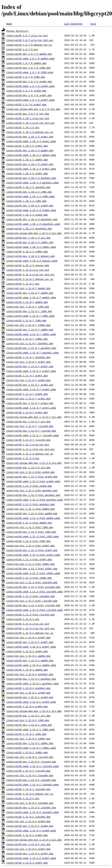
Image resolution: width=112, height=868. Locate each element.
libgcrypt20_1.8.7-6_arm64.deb (26, 91)
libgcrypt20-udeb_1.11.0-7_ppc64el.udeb (33, 353)
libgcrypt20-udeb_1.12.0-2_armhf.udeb (31, 858)
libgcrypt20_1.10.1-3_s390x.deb (27, 252)
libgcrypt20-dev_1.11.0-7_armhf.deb (30, 366)
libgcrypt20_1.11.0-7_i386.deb (26, 320)
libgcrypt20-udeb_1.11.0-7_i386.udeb (30, 316)
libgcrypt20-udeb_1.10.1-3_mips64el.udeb (33, 224)
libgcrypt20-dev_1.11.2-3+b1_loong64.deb (33, 587)
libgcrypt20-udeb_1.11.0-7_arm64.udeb (31, 389)
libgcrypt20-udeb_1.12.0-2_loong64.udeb (33, 812)
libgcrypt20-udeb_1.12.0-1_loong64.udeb (33, 785)
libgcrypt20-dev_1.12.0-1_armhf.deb (30, 642)
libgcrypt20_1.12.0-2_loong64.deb (28, 817)
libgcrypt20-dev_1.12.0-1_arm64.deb (30, 697)
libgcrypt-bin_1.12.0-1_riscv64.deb (30, 757)
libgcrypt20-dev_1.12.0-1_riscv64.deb (31, 762)
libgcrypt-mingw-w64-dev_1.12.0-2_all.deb (34, 840)
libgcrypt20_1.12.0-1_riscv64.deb (28, 771)
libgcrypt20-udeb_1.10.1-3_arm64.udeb (31, 210)
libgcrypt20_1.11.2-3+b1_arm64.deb (29, 486)
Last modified (73, 24)
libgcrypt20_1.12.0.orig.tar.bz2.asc (30, 628)
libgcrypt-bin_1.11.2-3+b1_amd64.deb (30, 509)
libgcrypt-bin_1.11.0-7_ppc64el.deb (30, 343)
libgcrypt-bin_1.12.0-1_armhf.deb (28, 638)
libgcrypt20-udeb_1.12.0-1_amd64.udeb (31, 665)
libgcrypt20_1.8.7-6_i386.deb (26, 77)
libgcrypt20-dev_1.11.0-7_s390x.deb (30, 330)
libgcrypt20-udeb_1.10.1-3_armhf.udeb (31, 169)
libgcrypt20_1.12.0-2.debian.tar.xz (30, 794)
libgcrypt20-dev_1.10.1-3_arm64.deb (30, 206)
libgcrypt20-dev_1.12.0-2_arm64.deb (30, 826)
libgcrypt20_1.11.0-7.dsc (23, 284)
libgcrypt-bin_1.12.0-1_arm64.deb (28, 693)
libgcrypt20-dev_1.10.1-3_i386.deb (29, 192)
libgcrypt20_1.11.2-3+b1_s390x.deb (29, 578)
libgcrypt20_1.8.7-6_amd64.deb (26, 63)
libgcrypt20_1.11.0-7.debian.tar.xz (30, 279)
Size (93, 24)
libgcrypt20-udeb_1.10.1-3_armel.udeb (31, 141)
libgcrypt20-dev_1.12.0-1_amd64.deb (30, 661)
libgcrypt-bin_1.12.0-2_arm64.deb (28, 821)
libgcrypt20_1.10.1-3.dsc (23, 127)
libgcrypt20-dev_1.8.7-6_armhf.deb (29, 95)
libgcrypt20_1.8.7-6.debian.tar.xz (29, 45)
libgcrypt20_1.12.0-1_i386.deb (26, 734)
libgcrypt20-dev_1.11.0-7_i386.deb (29, 311)
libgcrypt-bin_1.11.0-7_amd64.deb (28, 288)
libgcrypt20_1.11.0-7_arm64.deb (27, 394)
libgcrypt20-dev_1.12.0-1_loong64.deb (31, 780)
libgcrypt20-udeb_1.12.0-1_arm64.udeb (31, 702)
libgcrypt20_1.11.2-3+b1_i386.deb (28, 541)
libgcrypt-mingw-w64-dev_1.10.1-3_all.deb (34, 233)
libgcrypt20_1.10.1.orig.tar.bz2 (28, 118)
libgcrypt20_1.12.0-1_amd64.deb (27, 670)
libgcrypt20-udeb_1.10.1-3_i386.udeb (30, 196)
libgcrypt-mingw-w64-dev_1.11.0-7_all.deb (34, 417)
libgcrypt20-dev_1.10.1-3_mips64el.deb (32, 219)
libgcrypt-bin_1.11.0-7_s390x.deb (28, 325)
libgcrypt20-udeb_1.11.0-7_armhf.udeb (31, 371)
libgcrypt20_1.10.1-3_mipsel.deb (28, 265)
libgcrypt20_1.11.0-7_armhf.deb (27, 376)
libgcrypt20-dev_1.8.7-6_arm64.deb (29, 81)
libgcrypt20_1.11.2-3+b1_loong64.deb (30, 596)
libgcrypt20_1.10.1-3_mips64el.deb (29, 229)
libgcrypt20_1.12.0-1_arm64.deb (27, 706)
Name (9, 24)
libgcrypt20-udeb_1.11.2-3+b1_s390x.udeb (33, 573)
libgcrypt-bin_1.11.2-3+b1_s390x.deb (30, 564)
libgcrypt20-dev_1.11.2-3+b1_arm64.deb (32, 477)
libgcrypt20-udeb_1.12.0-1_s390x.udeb (31, 748)
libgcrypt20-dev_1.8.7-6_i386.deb (28, 68)
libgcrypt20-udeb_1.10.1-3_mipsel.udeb (32, 261)
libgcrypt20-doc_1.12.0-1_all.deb (28, 716)
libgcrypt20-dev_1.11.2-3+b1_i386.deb (31, 532)
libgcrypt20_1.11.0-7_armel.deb (27, 412)
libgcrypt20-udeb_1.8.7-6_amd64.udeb (30, 59)
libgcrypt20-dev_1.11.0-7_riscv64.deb (31, 431)
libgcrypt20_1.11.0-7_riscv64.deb (28, 440)
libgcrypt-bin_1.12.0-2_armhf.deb (28, 849)
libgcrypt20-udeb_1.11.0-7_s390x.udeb (31, 334)
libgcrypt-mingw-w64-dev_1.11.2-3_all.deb (34, 463)
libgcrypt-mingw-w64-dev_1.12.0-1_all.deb (34, 711)
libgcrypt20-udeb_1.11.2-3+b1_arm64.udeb (33, 481)
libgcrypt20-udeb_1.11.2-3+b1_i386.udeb (33, 536)
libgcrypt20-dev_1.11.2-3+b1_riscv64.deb (33, 605)
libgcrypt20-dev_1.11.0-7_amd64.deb (30, 293)
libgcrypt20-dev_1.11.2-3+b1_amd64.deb (32, 513)
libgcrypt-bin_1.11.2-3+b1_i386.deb (30, 527)
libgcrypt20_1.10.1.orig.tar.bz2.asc (30, 123)
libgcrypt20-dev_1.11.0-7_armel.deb (30, 403)
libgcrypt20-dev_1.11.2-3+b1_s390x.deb (32, 569)
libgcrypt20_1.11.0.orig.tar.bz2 (28, 270)
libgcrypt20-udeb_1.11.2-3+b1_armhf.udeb (33, 555)
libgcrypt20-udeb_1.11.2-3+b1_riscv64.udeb (35, 610)
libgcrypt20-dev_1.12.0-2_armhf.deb (30, 854)
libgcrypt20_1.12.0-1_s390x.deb (27, 752)
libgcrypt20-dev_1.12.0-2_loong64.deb (31, 808)
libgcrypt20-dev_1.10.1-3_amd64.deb (30, 150)
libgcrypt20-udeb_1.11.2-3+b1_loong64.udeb (35, 592)
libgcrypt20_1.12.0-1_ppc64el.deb (28, 688)
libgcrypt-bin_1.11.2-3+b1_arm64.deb (30, 472)
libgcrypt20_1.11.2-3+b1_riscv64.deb (30, 615)
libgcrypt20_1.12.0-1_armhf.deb (27, 651)
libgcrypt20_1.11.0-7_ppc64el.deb (28, 357)
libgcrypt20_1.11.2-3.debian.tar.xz (30, 454)
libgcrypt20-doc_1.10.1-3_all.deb (28, 238)
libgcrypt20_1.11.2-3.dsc (23, 458)
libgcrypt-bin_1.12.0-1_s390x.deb (28, 739)
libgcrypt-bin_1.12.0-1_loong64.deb (30, 775)
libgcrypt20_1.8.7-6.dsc (22, 49)
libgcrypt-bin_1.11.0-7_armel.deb (28, 399)
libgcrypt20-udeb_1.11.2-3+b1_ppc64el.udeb (35, 500)
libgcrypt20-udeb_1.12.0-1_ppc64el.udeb (33, 683)
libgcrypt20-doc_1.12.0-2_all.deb (28, 844)
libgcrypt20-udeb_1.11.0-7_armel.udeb (31, 408)
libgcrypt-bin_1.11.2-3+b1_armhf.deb (30, 546)
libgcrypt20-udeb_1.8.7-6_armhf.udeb (30, 100)
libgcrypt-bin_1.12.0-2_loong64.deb (30, 803)
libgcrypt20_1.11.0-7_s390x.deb (27, 339)
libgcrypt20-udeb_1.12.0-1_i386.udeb (30, 729)
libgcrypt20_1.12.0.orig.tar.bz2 (28, 624)
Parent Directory (17, 31)
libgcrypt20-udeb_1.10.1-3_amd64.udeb (31, 155)
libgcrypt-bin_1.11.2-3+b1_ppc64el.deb (32, 490)
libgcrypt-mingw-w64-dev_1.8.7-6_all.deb (33, 109)
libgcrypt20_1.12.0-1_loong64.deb (28, 789)
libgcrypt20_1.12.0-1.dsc (23, 619)
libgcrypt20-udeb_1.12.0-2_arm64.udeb (31, 831)
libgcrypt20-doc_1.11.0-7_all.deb (28, 422)
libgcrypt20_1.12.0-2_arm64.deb (27, 835)
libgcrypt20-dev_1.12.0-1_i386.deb (29, 725)
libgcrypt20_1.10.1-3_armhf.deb (27, 173)
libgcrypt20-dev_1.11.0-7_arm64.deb (30, 385)
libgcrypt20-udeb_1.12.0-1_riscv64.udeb (33, 766)
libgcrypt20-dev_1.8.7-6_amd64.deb (29, 54)
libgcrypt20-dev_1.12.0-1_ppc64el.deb (31, 679)
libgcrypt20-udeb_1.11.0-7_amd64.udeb (31, 297)
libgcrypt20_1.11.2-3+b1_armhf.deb (29, 559)
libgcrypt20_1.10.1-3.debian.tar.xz (30, 132)
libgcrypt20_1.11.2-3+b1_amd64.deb (29, 523)
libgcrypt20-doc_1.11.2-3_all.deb (28, 467)
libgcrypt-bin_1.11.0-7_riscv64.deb (30, 426)
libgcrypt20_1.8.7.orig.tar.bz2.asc (30, 40)
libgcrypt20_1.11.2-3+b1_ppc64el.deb (30, 504)
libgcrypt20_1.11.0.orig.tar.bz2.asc (30, 274)
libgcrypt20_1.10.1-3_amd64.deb (27, 160)
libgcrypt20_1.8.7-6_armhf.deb (26, 104)
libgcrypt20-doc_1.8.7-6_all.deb (28, 114)
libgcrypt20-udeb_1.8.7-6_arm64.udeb (30, 86)
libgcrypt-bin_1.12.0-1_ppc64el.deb (30, 674)
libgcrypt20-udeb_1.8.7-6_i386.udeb (30, 72)
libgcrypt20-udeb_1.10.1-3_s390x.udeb (31, 247)
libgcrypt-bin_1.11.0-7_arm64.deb (28, 380)
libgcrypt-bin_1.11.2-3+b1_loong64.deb (32, 582)
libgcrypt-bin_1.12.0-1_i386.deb (28, 720)
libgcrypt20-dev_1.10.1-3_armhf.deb (30, 164)
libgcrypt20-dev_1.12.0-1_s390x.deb (30, 743)
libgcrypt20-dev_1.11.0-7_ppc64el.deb (31, 348)
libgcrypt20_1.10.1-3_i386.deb (26, 201)
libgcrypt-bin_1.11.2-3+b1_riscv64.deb (32, 601)
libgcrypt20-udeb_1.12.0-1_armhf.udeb (31, 647)
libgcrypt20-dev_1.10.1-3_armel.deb (30, 137)
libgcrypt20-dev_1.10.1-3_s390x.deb (30, 242)
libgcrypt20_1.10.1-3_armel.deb (27, 146)
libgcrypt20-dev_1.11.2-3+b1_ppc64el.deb (33, 495)
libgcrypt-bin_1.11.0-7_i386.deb (28, 307)
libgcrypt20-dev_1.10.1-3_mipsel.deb (30, 256)
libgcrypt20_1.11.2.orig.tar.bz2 (28, 445)
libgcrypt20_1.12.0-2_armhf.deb (27, 863)
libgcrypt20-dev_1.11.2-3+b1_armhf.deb (32, 550)
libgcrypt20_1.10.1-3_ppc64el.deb (28, 187)
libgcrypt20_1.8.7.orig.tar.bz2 (27, 36)
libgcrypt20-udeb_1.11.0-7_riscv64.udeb (33, 435)
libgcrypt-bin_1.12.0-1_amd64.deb (28, 656)
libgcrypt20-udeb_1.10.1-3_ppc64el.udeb (33, 183)
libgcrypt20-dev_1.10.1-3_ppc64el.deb (31, 178)
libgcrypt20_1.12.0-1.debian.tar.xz (30, 633)
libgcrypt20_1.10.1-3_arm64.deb (27, 215)
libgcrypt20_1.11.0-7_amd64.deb (27, 302)
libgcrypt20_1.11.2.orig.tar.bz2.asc (30, 449)
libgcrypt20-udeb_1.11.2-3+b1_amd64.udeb (33, 518)
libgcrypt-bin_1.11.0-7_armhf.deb (28, 362)
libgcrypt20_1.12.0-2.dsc (23, 798)
